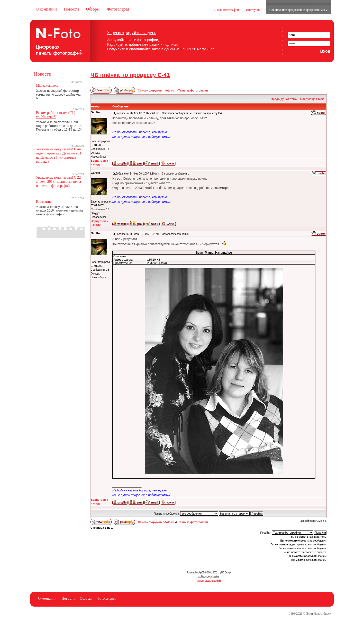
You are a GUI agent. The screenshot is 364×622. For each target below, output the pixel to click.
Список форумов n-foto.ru (156, 90)
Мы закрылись (47, 85)
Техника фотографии (193, 90)
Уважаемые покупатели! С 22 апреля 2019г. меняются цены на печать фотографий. (58, 182)
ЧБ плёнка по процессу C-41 (130, 75)
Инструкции (254, 10)
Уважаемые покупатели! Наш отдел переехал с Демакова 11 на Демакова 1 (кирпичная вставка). (59, 155)
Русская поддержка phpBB (208, 581)
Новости (71, 9)
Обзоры (93, 9)
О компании (46, 9)
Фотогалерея (118, 9)
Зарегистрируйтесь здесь (132, 33)
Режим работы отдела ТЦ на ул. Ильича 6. (58, 115)
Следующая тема (312, 99)
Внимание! (44, 202)
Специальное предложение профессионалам (298, 10)
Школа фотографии (226, 10)
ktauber (216, 577)
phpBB (201, 573)
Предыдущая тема (284, 99)
